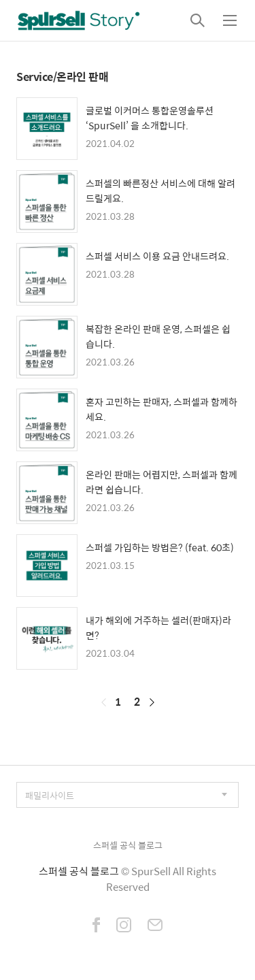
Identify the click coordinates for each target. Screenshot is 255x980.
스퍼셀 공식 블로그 (128, 845)
